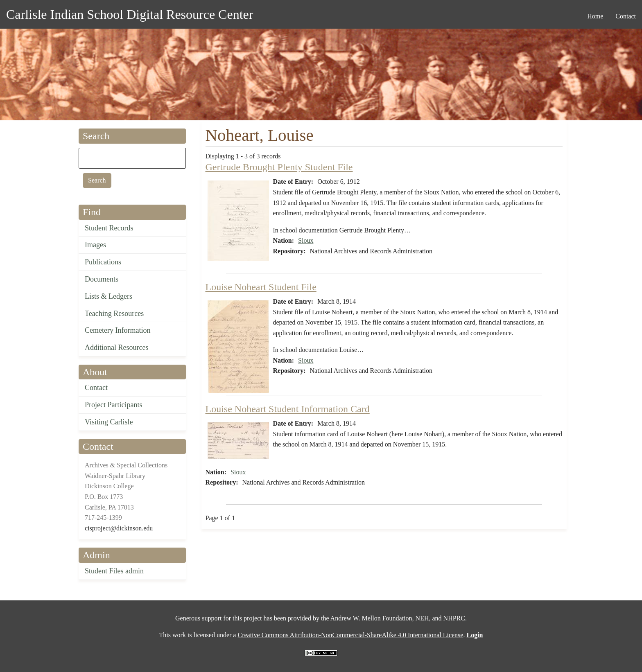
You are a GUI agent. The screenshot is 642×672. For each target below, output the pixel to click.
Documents (102, 279)
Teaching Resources (114, 313)
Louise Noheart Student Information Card (288, 409)
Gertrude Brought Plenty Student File (279, 167)
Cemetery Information (118, 330)
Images (95, 245)
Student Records (109, 228)
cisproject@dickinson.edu (119, 528)
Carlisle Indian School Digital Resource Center (130, 14)
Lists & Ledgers (109, 296)
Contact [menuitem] (626, 16)
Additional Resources (116, 347)
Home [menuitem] (595, 16)
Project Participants (113, 405)
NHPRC (454, 618)
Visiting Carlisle (109, 422)
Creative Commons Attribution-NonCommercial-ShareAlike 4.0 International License (350, 635)
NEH (422, 618)
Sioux (306, 240)
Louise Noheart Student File (261, 287)
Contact (96, 388)
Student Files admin (114, 571)
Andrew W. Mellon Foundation (371, 618)
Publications (103, 262)
